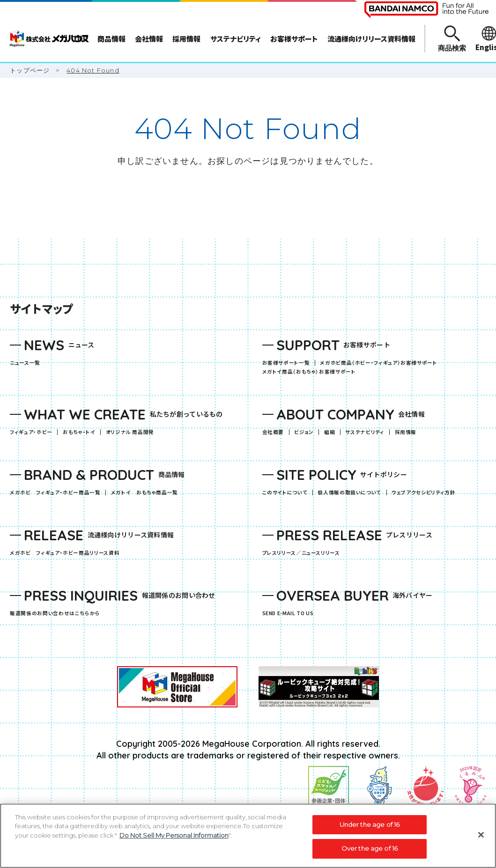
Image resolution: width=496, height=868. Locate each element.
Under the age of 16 (370, 824)
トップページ (30, 70)
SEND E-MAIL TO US (288, 614)
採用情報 (406, 432)
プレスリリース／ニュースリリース (301, 553)
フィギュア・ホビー (33, 432)
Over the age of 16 (370, 848)
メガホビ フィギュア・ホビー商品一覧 (58, 493)
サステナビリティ (365, 432)
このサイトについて (285, 493)
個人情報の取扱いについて (349, 493)
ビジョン (304, 432)
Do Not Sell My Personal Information (174, 835)
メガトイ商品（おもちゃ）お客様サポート (312, 372)
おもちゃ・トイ (81, 432)
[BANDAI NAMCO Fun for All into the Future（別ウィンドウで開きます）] (426, 10)
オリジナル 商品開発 (130, 432)
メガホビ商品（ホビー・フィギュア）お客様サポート (381, 363)
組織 (329, 432)
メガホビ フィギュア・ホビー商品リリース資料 (67, 553)
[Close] (481, 835)
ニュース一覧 (25, 363)
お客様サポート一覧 (286, 363)
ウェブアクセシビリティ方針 (423, 493)
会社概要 (273, 432)
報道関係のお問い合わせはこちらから (55, 614)
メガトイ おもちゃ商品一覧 (147, 493)
